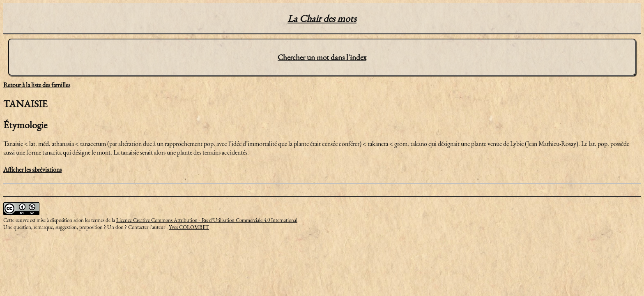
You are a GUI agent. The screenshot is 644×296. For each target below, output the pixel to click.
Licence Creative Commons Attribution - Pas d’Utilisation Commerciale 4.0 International (207, 220)
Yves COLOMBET (189, 227)
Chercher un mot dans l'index (322, 57)
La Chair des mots (322, 18)
